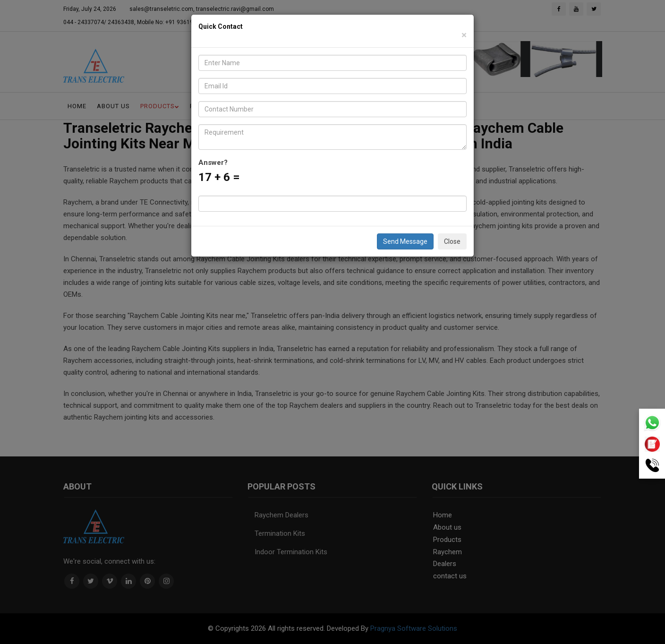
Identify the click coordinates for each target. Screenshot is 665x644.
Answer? (213, 163)
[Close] (464, 35)
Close (452, 241)
